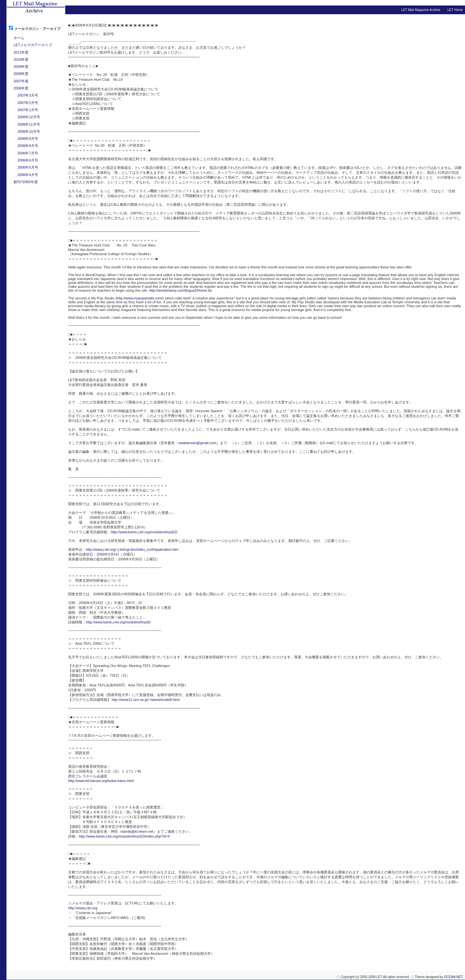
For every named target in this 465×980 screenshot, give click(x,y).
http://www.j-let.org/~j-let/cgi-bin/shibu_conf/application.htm (132, 549)
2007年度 (21, 81)
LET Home (455, 10)
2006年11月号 (29, 124)
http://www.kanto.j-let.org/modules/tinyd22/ (144, 532)
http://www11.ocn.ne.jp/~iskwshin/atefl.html (146, 700)
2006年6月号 (28, 160)
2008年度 (21, 74)
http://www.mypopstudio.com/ (140, 298)
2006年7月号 (28, 153)
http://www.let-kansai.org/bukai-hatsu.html (101, 781)
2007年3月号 (28, 95)
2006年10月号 (29, 131)
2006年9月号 (28, 139)
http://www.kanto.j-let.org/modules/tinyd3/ (118, 622)
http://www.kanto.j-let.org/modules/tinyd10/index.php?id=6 (124, 836)
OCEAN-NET (454, 977)
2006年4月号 (28, 175)
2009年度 (21, 67)
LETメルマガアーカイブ (33, 45)
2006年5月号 (28, 167)
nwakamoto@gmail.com (197, 443)
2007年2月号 (28, 103)
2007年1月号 (28, 110)
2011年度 (21, 52)
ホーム (19, 38)
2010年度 (21, 59)
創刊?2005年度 (26, 182)
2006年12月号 (29, 117)
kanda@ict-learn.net (137, 831)
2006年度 (21, 88)
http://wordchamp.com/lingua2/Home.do (181, 290)
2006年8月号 (28, 146)
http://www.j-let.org (83, 908)
